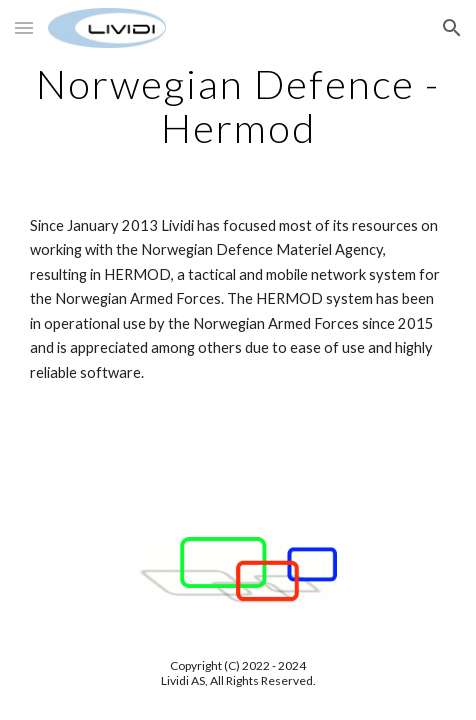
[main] (237, 106)
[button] (24, 27)
